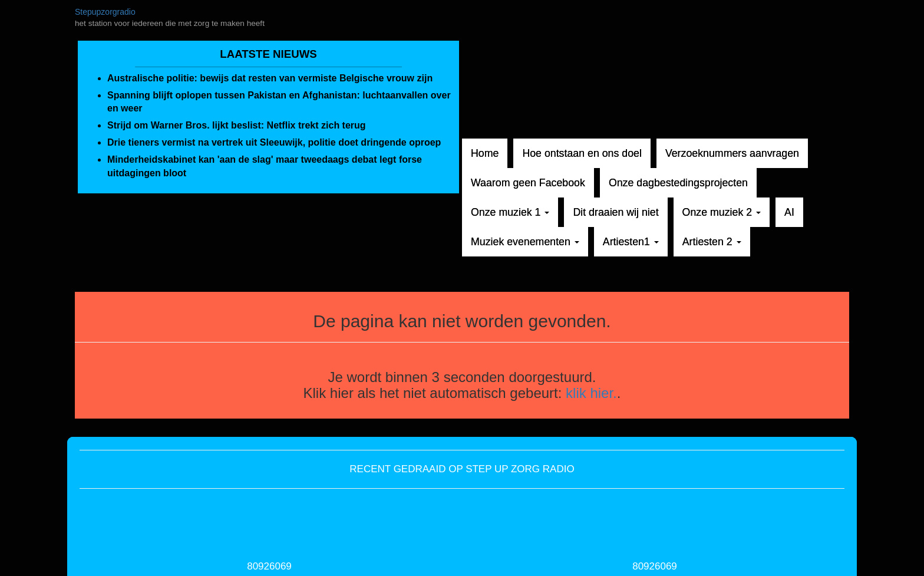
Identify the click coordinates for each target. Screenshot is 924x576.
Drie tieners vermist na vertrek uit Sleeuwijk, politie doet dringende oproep (274, 142)
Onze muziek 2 (722, 212)
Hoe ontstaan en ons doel (582, 153)
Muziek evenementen (525, 242)
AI (789, 212)
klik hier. (591, 393)
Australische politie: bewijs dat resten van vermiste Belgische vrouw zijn (270, 78)
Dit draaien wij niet (616, 212)
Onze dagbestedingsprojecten (678, 183)
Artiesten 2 (712, 242)
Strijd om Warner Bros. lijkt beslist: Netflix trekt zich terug (237, 125)
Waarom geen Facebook (528, 183)
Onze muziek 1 (510, 212)
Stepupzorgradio (105, 12)
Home (485, 153)
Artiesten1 (631, 242)
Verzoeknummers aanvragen (732, 153)
